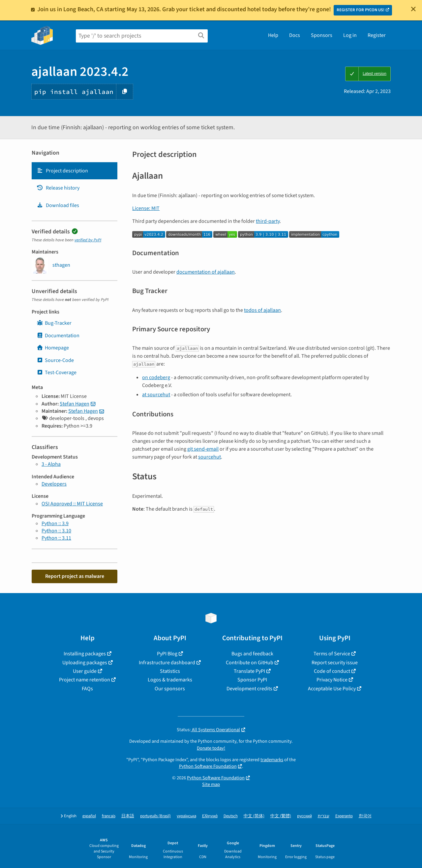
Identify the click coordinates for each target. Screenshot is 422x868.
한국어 (365, 816)
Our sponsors (170, 689)
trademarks (272, 760)
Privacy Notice (332, 680)
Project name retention (85, 680)
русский (304, 816)
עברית (324, 816)
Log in (350, 35)
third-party (268, 221)
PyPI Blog (167, 654)
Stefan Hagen (75, 404)
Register (377, 35)
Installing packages (85, 654)
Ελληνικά (210, 816)
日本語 (128, 816)
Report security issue (335, 663)
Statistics (170, 671)
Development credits (249, 689)
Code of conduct (332, 671)
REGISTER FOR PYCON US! (361, 10)
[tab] (75, 171)
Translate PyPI (249, 671)
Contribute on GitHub (250, 663)
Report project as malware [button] (75, 576)
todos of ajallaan (262, 310)
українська (186, 816)
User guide (85, 671)
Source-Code (55, 360)
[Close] (413, 9)
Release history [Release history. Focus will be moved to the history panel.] (58, 188)
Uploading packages (85, 663)
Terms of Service (332, 654)
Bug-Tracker (54, 323)
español (89, 816)
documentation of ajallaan (206, 272)
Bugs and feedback (252, 654)
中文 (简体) (254, 816)
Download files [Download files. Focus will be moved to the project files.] (58, 205)
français (109, 816)
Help (273, 35)
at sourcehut (156, 395)
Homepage (53, 348)
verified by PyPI (88, 240)
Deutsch (231, 816)
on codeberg (156, 377)
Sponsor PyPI (252, 680)
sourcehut (210, 457)
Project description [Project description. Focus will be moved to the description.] (62, 171)
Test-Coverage (57, 373)
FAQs (87, 689)
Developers (54, 484)
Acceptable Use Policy (332, 689)
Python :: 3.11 (56, 538)
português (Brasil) (155, 816)
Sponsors (322, 35)
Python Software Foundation (208, 766)
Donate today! (211, 748)
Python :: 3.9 (55, 524)
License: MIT (146, 208)
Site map (211, 784)
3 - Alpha (51, 464)
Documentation (58, 336)
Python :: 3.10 (56, 531)
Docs (295, 35)
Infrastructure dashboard (167, 663)
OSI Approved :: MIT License (72, 504)
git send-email (203, 449)
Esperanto (344, 816)
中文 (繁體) (281, 816)
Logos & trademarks (170, 680)
